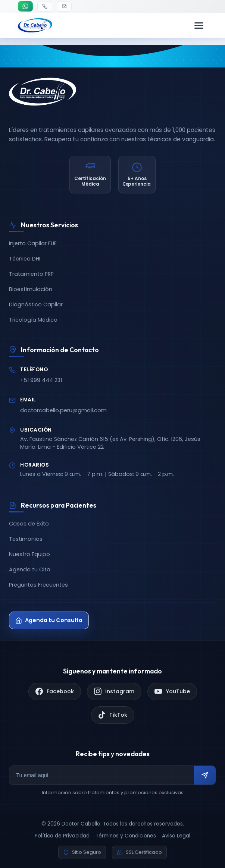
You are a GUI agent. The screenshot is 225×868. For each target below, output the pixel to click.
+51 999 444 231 (41, 380)
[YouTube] (172, 692)
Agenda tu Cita (30, 569)
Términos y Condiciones (126, 836)
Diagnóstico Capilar (36, 304)
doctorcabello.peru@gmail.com (63, 410)
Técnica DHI (25, 259)
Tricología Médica (33, 320)
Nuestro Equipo (29, 554)
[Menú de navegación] (199, 28)
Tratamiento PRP (31, 274)
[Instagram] (114, 692)
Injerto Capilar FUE (33, 243)
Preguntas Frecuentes (38, 585)
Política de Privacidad (62, 836)
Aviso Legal (176, 836)
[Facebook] (55, 692)
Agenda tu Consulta (49, 620)
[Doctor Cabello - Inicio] (35, 28)
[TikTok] (113, 715)
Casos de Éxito (29, 524)
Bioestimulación (31, 289)
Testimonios (26, 539)
